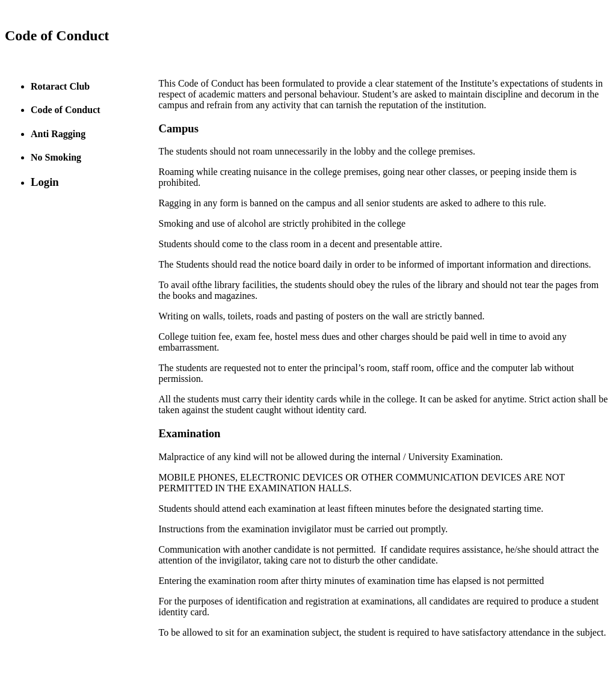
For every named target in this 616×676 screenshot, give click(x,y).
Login (45, 182)
